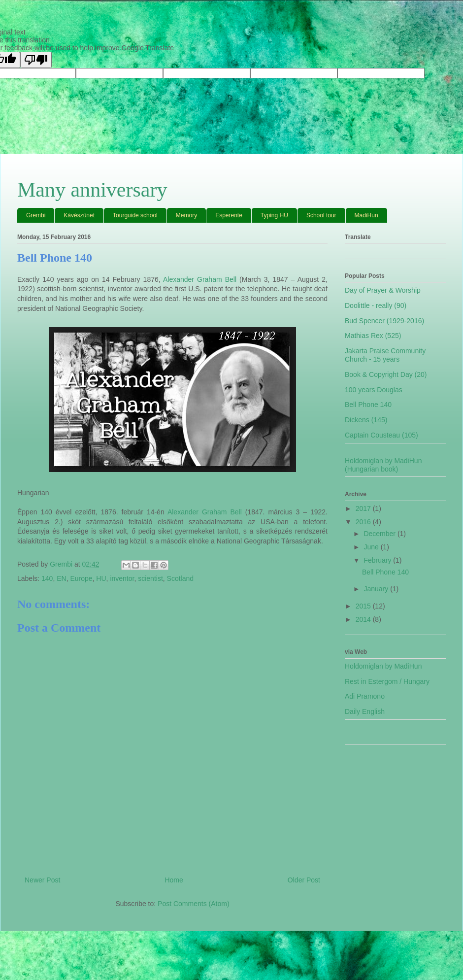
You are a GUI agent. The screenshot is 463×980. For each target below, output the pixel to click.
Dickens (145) (366, 420)
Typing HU (274, 215)
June (372, 547)
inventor (122, 578)
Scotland (180, 578)
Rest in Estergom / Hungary (387, 681)
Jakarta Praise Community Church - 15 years (385, 355)
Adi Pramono (365, 696)
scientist (150, 578)
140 (47, 578)
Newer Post (42, 880)
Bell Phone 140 (368, 405)
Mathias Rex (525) (373, 336)
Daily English (365, 711)
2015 (364, 606)
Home (174, 880)
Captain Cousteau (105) (381, 435)
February (378, 560)
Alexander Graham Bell (200, 279)
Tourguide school (135, 215)
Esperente (229, 215)
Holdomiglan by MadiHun (383, 666)
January (377, 589)
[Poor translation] (36, 60)
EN (61, 578)
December (380, 534)
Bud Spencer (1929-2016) (384, 321)
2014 (364, 619)
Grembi (36, 215)
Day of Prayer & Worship (383, 290)
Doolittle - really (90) (376, 305)
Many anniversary (92, 190)
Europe (81, 578)
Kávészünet (79, 215)
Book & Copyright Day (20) (386, 374)
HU (101, 578)
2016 (364, 522)
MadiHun (366, 215)
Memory (186, 215)
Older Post (304, 880)
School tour (321, 215)
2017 (364, 508)
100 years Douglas (374, 390)
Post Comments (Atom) (193, 904)
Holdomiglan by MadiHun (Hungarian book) (383, 465)
